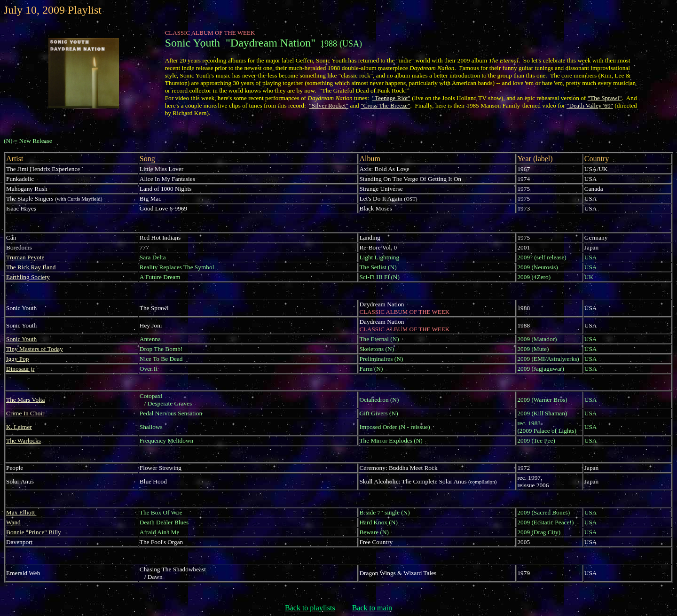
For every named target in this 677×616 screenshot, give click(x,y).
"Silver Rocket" (329, 105)
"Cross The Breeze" (385, 105)
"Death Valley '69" (590, 105)
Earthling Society (28, 277)
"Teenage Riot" (391, 98)
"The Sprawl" (605, 98)
